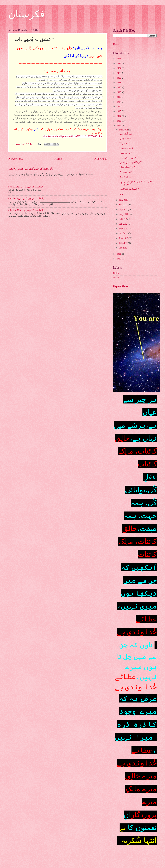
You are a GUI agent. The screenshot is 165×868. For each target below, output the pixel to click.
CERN (116, 273)
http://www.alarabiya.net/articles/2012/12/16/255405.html (73, 136)
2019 (119, 92)
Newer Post (16, 159)
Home (58, 159)
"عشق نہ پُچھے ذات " (128, 158)
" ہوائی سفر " (125, 153)
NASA (116, 277)
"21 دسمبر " (124, 143)
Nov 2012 (124, 200)
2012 (119, 126)
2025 (119, 64)
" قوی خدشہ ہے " (126, 148)
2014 (119, 116)
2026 (119, 59)
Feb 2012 (124, 243)
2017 (119, 102)
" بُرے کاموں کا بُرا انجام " (130, 162)
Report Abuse (121, 286)
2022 (119, 78)
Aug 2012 (124, 214)
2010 (119, 259)
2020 (119, 87)
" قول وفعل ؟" (125, 172)
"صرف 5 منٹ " (126, 177)
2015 (119, 111)
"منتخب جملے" (125, 138)
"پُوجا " (122, 194)
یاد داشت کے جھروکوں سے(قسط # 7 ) (26, 187)
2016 (119, 106)
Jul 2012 (123, 219)
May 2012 (124, 229)
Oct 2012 (124, 205)
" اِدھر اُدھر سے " (126, 134)
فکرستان (27, 14)
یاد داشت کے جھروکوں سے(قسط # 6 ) (26, 199)
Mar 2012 (124, 238)
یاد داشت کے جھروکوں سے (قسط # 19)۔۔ (31, 169)
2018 (119, 97)
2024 (119, 68)
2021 (119, 83)
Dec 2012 (124, 130)
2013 (119, 121)
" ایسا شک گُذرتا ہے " (129, 189)
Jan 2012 (124, 248)
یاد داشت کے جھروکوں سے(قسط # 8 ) (26, 210)
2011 (119, 254)
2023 (119, 73)
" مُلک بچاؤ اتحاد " (127, 167)
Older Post (100, 159)
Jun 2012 (124, 224)
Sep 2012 (124, 209)
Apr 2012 (124, 233)
